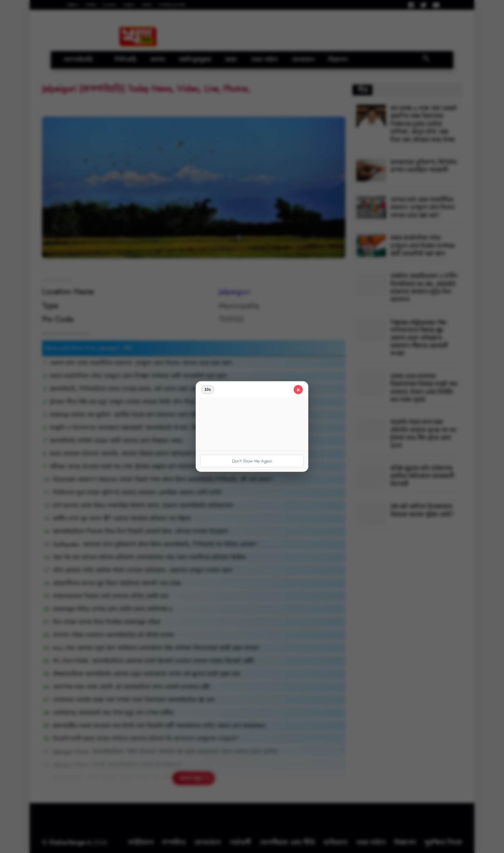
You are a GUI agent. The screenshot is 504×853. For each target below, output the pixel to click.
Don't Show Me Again (252, 461)
